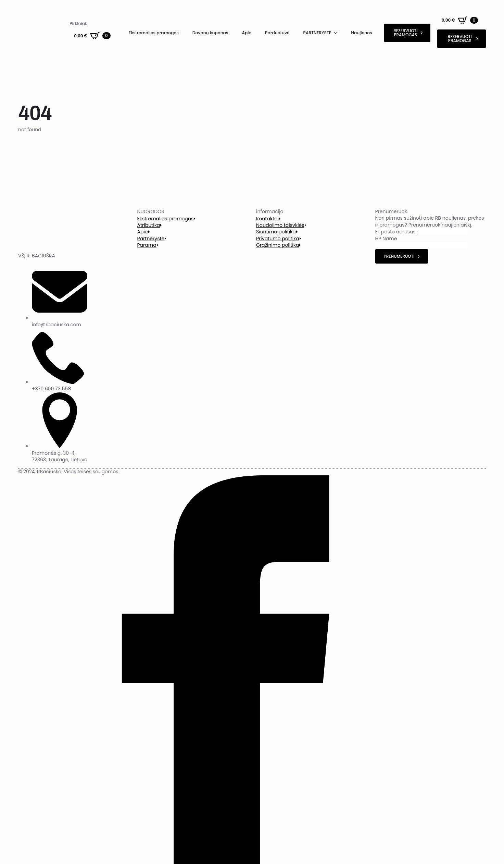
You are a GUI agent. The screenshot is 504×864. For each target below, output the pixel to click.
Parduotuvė (277, 33)
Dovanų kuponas (210, 33)
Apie (247, 33)
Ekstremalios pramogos (154, 33)
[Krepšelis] (92, 36)
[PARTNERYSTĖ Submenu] (338, 33)
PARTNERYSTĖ (317, 33)
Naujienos (361, 33)
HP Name (386, 239)
